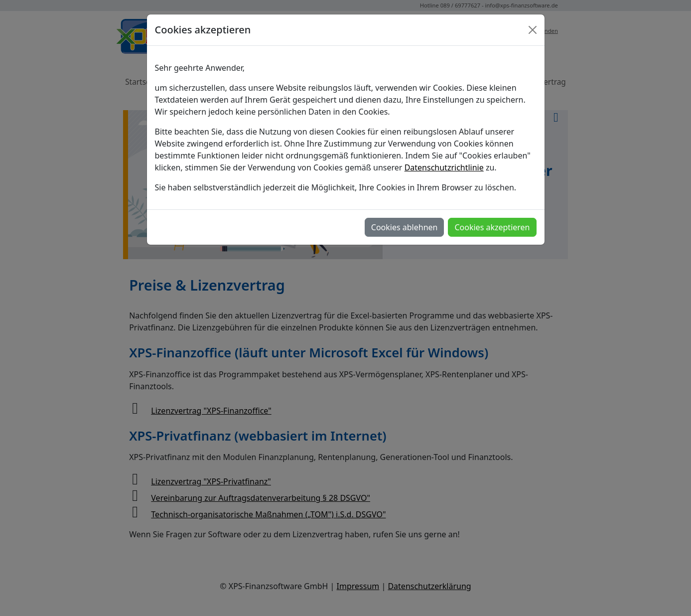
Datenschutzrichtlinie (444, 167)
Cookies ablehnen (405, 227)
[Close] (533, 30)
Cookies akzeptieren (492, 227)
